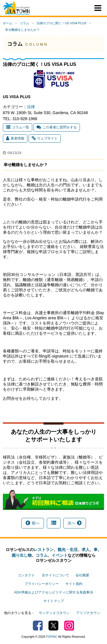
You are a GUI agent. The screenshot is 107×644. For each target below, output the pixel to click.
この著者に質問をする (57, 127)
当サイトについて (55, 575)
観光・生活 (68, 550)
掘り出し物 (22, 555)
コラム (24, 23)
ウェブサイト (45, 138)
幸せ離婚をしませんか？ (22, 30)
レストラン (44, 550)
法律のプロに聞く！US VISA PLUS (61, 23)
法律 (31, 107)
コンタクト (26, 575)
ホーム (8, 23)
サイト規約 (74, 584)
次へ (75, 523)
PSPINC (52, 637)
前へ (33, 523)
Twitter (53, 626)
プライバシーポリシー (42, 584)
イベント (60, 555)
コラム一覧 (18, 127)
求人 (86, 550)
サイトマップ (54, 601)
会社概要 (82, 575)
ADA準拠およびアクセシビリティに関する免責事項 (53, 592)
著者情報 (15, 138)
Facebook (38, 626)
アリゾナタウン (88, 613)
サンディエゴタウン (54, 613)
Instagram (69, 626)
